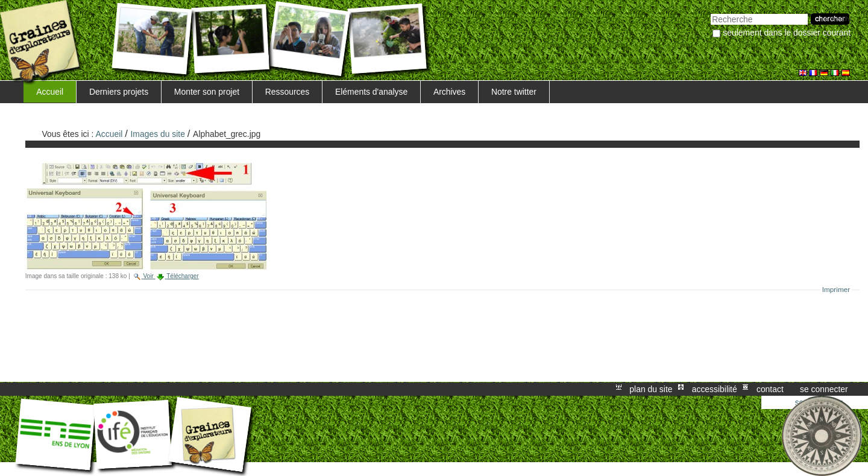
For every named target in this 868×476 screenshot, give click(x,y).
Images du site (158, 134)
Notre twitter (514, 92)
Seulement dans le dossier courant (787, 33)
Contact (770, 389)
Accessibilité (715, 389)
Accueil (50, 92)
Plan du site (651, 389)
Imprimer (836, 290)
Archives (449, 92)
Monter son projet (207, 92)
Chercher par (710, 12)
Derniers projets (119, 92)
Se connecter (824, 389)
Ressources (287, 92)
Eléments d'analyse (371, 92)
